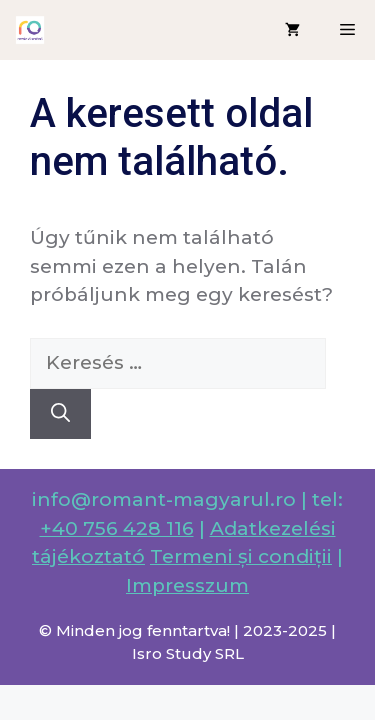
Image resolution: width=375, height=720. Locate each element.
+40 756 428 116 (117, 528)
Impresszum (187, 585)
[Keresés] (60, 414)
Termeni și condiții (241, 556)
